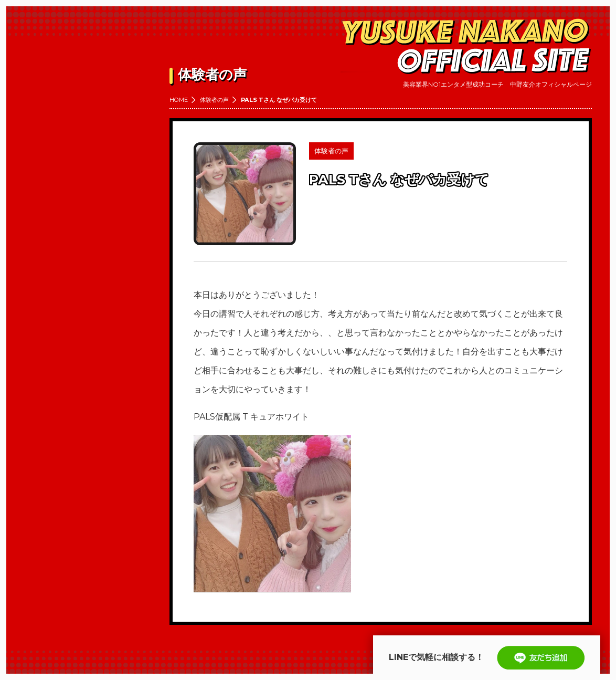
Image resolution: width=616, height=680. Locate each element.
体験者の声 (214, 100)
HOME (179, 100)
